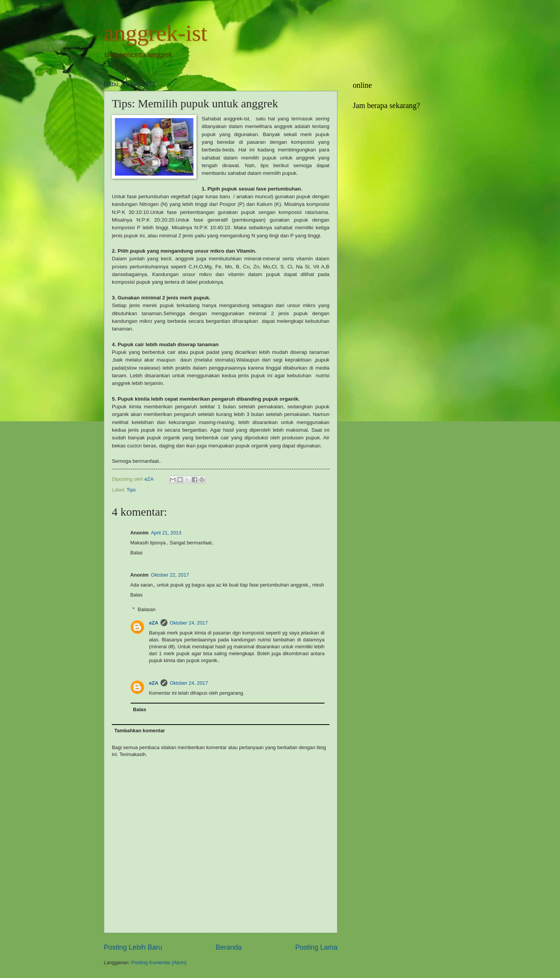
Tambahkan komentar (139, 731)
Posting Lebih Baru (133, 947)
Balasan (147, 609)
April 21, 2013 (166, 533)
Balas (136, 553)
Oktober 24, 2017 (189, 623)
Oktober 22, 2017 (170, 575)
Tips (131, 490)
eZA (154, 623)
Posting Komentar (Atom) (159, 962)
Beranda (229, 947)
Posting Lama (316, 947)
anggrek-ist (156, 33)
